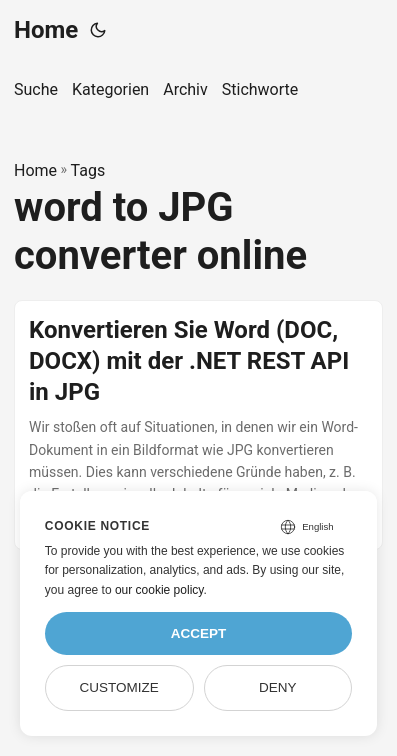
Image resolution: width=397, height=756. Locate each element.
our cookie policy (159, 590)
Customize (119, 687)
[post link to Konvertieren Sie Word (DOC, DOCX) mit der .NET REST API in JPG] (198, 425)
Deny (278, 687)
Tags (88, 170)
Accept (199, 633)
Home (46, 30)
